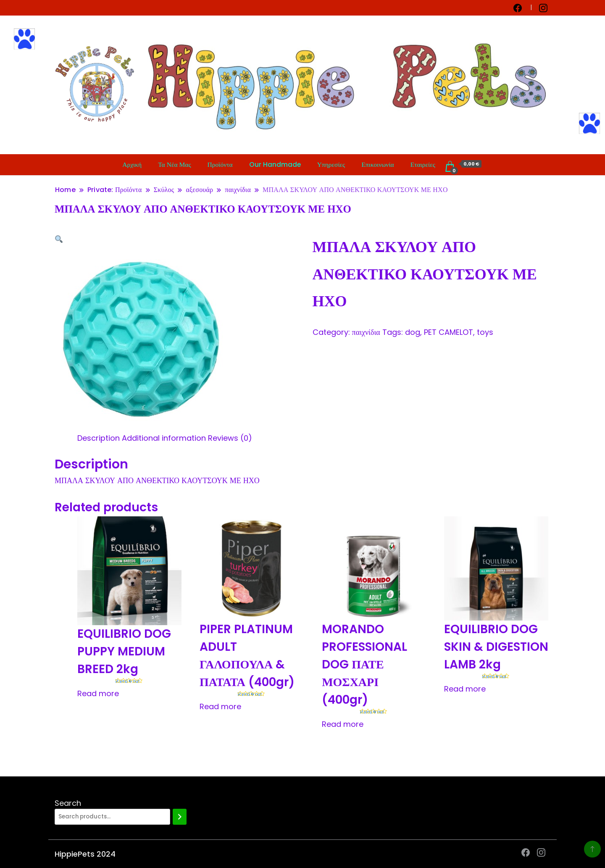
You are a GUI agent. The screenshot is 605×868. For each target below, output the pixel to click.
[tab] (99, 438)
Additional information (164, 438)
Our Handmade (275, 164)
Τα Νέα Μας (174, 164)
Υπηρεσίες (331, 164)
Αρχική (132, 164)
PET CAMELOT (448, 332)
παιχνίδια (366, 332)
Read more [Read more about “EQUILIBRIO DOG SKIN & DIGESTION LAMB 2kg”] (465, 689)
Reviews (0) (230, 438)
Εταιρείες (423, 164)
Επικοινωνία (377, 164)
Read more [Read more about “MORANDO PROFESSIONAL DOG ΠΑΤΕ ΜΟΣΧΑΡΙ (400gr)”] (343, 724)
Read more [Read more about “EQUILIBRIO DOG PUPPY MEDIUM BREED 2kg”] (98, 693)
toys (485, 332)
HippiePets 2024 (85, 854)
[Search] (180, 817)
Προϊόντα (220, 164)
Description (99, 438)
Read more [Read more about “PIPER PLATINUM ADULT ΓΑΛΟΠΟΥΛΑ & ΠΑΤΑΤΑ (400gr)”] (220, 706)
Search (68, 803)
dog (413, 332)
